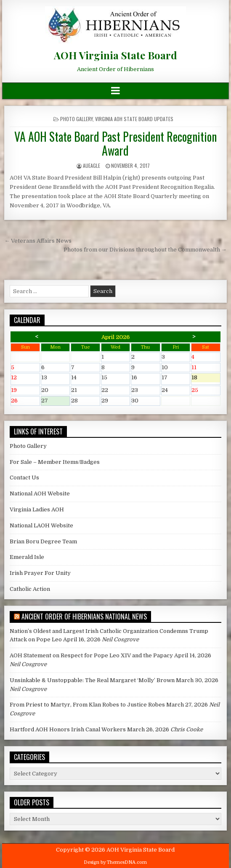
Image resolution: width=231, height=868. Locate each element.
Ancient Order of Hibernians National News (84, 617)
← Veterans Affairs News (38, 241)
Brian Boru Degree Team (43, 541)
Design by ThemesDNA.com (115, 862)
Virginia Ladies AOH (37, 509)
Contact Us (24, 478)
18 (206, 378)
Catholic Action (30, 589)
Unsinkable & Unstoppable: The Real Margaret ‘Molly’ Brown (92, 680)
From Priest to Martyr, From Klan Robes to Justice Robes (87, 705)
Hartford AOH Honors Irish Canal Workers (68, 729)
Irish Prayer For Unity (40, 573)
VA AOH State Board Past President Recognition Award (115, 144)
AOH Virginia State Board (115, 55)
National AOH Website (40, 494)
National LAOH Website (41, 525)
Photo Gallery (76, 119)
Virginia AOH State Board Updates (134, 119)
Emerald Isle (27, 557)
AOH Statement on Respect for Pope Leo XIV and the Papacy (91, 655)
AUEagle (92, 165)
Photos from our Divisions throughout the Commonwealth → (145, 250)
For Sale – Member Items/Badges (55, 462)
